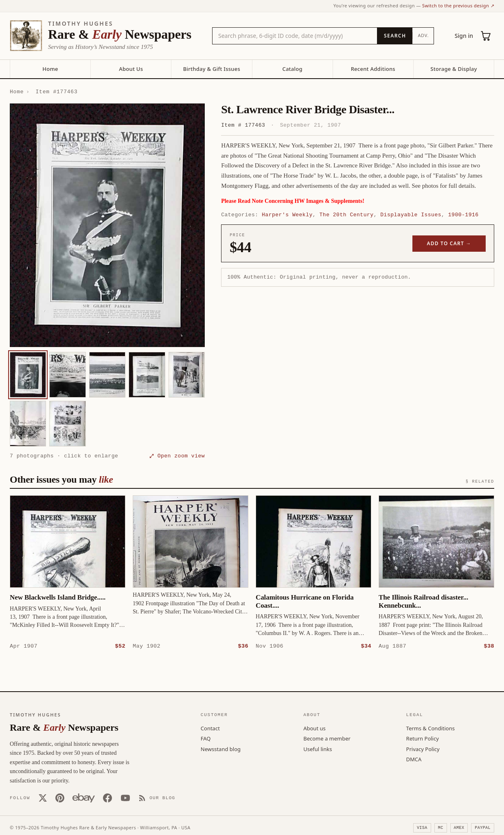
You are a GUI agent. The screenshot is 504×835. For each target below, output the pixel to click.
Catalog (292, 69)
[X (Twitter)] (43, 798)
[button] (107, 225)
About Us (131, 69)
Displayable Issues (411, 215)
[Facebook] (107, 798)
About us (314, 728)
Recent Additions (373, 69)
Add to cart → (449, 243)
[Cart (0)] (486, 36)
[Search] (395, 36)
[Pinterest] (60, 798)
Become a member (327, 738)
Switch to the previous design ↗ (458, 5)
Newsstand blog (221, 749)
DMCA (414, 759)
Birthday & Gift (212, 69)
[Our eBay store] (84, 798)
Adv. (423, 35)
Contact (210, 728)
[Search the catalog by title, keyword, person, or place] (295, 36)
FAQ (206, 738)
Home (50, 69)
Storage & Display (454, 69)
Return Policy (423, 738)
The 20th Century (346, 215)
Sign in (464, 36)
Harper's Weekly (287, 215)
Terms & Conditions (431, 728)
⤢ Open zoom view (177, 456)
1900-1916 (463, 215)
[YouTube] (125, 798)
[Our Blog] (157, 798)
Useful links (318, 749)
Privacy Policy (423, 749)
